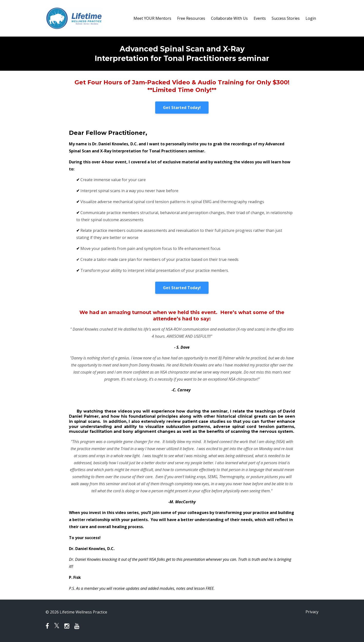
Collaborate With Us (229, 18)
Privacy (312, 612)
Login (311, 18)
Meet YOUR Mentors (152, 18)
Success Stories (286, 18)
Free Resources (191, 18)
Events (260, 18)
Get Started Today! (182, 108)
